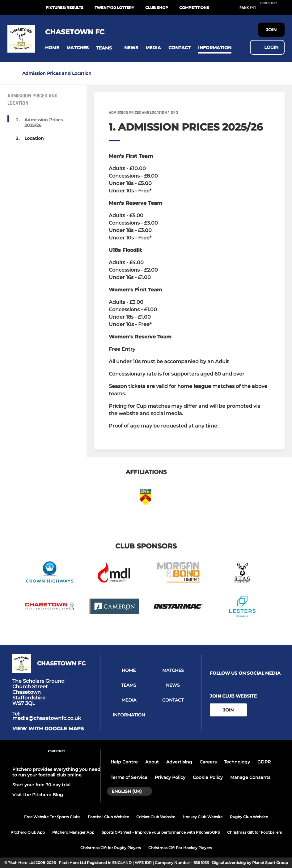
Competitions (194, 8)
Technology (237, 762)
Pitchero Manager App (73, 832)
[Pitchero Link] (272, 10)
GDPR (264, 762)
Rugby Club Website (249, 817)
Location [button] (34, 138)
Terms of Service (129, 777)
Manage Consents (250, 777)
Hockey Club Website (203, 817)
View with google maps (48, 729)
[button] (52, 48)
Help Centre (124, 762)
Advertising (179, 762)
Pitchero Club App (28, 832)
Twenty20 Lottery (114, 8)
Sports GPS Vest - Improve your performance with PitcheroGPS (161, 832)
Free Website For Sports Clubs (52, 817)
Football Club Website (108, 817)
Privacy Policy (170, 777)
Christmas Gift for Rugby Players (111, 848)
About (152, 762)
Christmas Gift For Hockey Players (180, 848)
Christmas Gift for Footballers (254, 832)
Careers (208, 762)
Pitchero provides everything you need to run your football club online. (56, 772)
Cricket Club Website (156, 817)
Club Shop (157, 8)
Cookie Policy (208, 777)
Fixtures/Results (65, 8)
